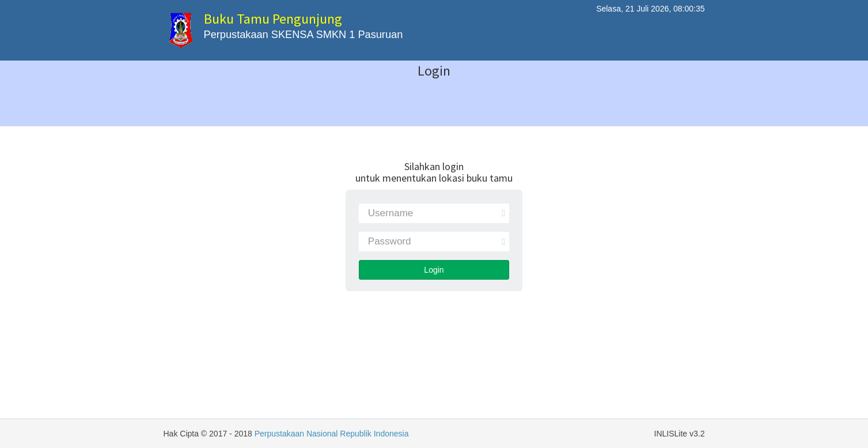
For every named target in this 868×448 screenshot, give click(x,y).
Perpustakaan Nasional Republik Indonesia (332, 434)
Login (434, 270)
